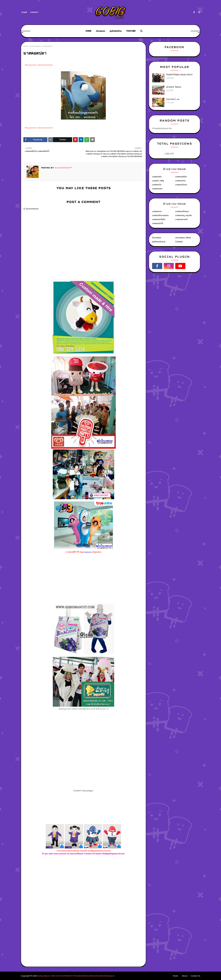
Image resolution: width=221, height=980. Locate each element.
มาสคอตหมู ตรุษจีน (184, 215)
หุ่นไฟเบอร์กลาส (159, 242)
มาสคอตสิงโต (181, 177)
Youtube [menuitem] (131, 31)
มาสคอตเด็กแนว (182, 211)
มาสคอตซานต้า (181, 219)
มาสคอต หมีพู (158, 181)
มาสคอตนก (157, 211)
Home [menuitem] (88, 31)
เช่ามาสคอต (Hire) (183, 238)
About (185, 976)
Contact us (173, 99)
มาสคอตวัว (157, 185)
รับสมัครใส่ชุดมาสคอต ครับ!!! (179, 75)
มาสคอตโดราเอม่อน (160, 215)
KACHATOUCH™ (63, 168)
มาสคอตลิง (157, 177)
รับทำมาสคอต (35, 46)
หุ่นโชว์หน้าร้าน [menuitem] (116, 31)
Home (24, 12)
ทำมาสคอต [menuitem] (101, 31)
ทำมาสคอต (157, 238)
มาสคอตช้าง (180, 181)
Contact (34, 12)
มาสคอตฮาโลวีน (159, 219)
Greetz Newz (174, 87)
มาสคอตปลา (157, 189)
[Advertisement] (83, 889)
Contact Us (195, 976)
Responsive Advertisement (39, 65)
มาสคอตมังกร (181, 185)
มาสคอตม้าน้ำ (158, 223)
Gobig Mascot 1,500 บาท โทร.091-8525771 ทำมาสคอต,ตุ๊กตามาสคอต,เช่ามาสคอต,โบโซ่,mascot (76, 976)
